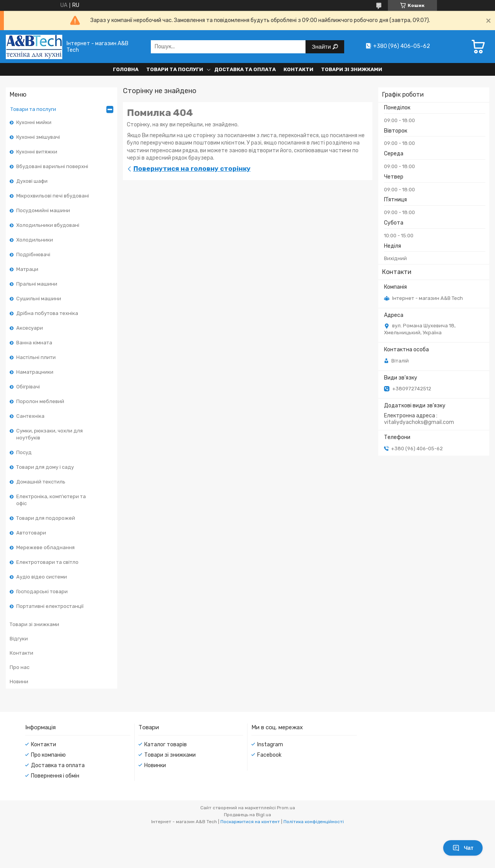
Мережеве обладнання (45, 547)
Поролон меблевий (40, 401)
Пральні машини (37, 284)
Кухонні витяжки (37, 152)
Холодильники (35, 240)
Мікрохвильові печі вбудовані (53, 196)
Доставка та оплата (245, 69)
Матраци (27, 269)
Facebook (269, 755)
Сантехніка (30, 416)
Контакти (298, 69)
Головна (126, 69)
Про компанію (48, 755)
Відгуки (19, 639)
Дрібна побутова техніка (47, 313)
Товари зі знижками (352, 69)
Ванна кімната (34, 343)
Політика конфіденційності (314, 822)
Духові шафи (32, 181)
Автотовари (31, 533)
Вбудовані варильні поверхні (52, 166)
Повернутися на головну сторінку (192, 168)
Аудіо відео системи (42, 577)
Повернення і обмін (55, 776)
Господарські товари (42, 591)
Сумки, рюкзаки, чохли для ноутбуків (49, 434)
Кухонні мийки (34, 122)
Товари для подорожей (46, 518)
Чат (463, 848)
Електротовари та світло (47, 562)
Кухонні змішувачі (38, 137)
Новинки (155, 765)
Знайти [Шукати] (322, 47)
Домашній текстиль (41, 482)
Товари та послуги (175, 69)
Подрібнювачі (33, 254)
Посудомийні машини (43, 210)
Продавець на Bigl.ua (247, 815)
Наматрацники (35, 372)
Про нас (20, 667)
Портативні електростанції (50, 606)
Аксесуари (30, 328)
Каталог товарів (166, 745)
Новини (19, 682)
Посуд (24, 452)
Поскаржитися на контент (250, 822)
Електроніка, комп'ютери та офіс (51, 500)
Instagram (270, 745)
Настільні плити (36, 357)
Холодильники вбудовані (48, 225)
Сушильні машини (39, 299)
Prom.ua (286, 808)
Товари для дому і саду (45, 467)
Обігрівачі (28, 387)
